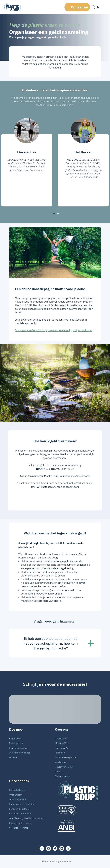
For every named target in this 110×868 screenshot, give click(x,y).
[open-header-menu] (105, 7)
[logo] (78, 810)
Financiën (60, 753)
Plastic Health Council (20, 823)
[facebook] (55, 848)
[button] (54, 214)
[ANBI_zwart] (78, 826)
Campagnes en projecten (22, 804)
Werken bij (60, 762)
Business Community (20, 814)
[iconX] (68, 848)
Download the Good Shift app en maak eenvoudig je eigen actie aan (54, 330)
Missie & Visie (62, 743)
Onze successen (17, 799)
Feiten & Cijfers (17, 790)
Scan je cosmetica (18, 748)
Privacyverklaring (64, 767)
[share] (42, 848)
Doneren (14, 757)
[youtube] (48, 848)
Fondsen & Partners (19, 809)
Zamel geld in (16, 743)
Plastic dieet (15, 738)
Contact (59, 771)
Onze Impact (16, 795)
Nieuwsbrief (61, 738)
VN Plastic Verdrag (19, 828)
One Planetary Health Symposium (26, 818)
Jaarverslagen (62, 748)
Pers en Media (62, 776)
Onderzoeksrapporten (66, 757)
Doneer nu (79, 7)
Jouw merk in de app (20, 753)
